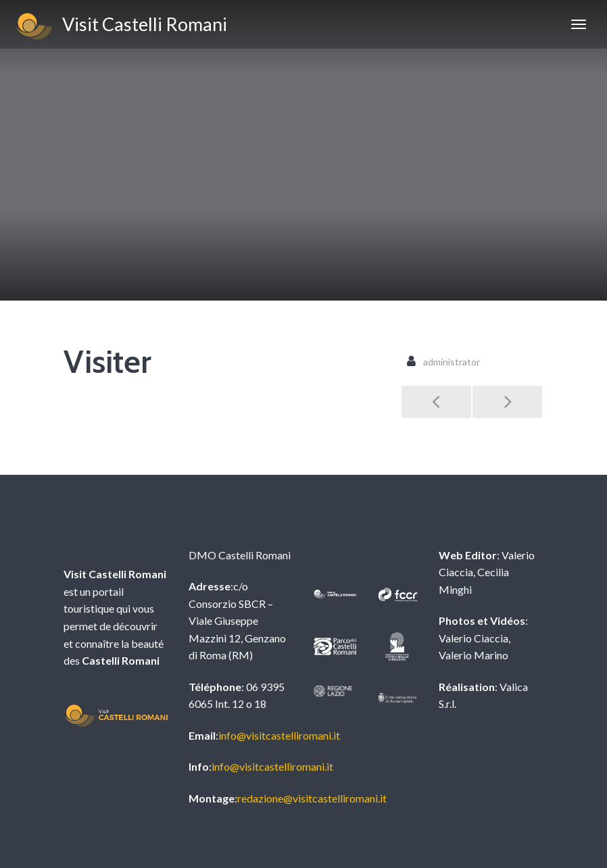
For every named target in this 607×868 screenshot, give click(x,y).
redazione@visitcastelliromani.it (312, 798)
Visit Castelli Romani (120, 26)
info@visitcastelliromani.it (279, 735)
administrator (452, 362)
